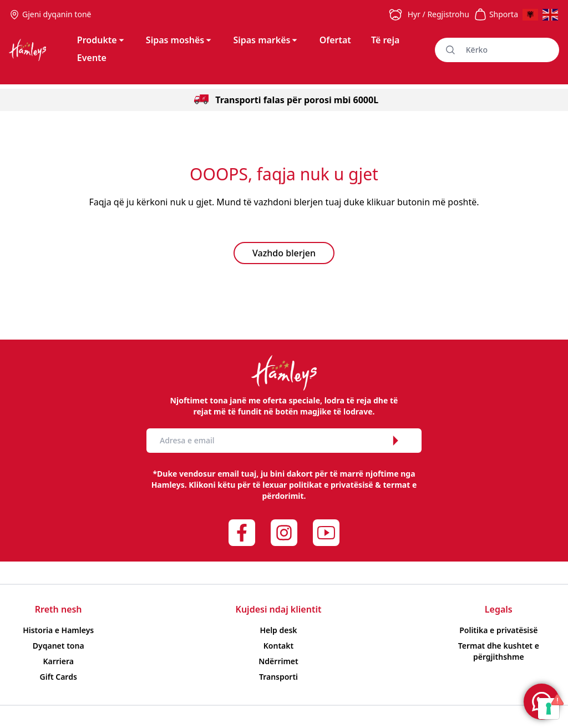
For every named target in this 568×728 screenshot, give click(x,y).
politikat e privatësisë (331, 485)
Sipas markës (266, 40)
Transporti (278, 677)
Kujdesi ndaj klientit (279, 609)
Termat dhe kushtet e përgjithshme (499, 651)
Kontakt (278, 646)
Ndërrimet (278, 661)
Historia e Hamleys (58, 630)
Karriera (58, 661)
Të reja (385, 40)
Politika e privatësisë (498, 630)
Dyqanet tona (59, 646)
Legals (499, 609)
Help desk (278, 630)
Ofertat (335, 40)
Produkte (102, 40)
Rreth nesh (59, 609)
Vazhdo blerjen (284, 253)
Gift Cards (59, 677)
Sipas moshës (179, 40)
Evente (92, 58)
